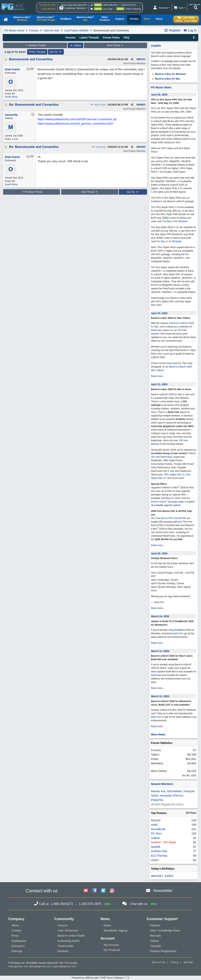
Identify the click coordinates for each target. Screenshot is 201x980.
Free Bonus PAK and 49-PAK (171, 518)
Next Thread (115, 45)
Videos (154, 941)
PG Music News (161, 87)
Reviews (63, 951)
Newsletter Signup (116, 930)
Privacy (174, 962)
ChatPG (156, 46)
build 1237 (156, 717)
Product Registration (163, 951)
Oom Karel (98, 105)
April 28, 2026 (159, 95)
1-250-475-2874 (128, 5)
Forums (34, 30)
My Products (112, 950)
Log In (190, 30)
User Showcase (68, 930)
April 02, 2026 (159, 553)
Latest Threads (89, 38)
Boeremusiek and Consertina (31, 59)
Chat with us (139, 904)
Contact (16, 930)
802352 (142, 147)
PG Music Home (14, 30)
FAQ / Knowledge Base (165, 930)
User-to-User (51, 30)
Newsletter (163, 891)
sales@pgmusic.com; (41, 966)
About (15, 925)
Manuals (155, 936)
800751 (142, 59)
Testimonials (66, 946)
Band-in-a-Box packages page (167, 502)
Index (75, 45)
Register (172, 30)
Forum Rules (111, 38)
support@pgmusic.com (64, 966)
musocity (99, 147)
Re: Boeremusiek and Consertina (34, 105)
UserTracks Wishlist (76, 30)
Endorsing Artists (69, 941)
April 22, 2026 (159, 313)
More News (158, 734)
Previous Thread (35, 45)
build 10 (177, 633)
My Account (111, 945)
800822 (142, 105)
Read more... (158, 376)
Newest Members (162, 784)
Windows (183, 221)
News (107, 925)
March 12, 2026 (160, 651)
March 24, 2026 (160, 616)
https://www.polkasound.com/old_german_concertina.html (75, 123)
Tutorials (155, 946)
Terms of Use (159, 962)
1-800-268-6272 (110, 5)
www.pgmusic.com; (18, 966)
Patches (155, 925)
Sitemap (17, 951)
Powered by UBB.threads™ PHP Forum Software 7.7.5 (100, 978)
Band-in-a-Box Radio (71, 936)
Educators (18, 946)
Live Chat (108, 9)
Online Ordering (133, 9)
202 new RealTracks (162, 457)
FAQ (127, 38)
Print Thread (37, 52)
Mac (169, 221)
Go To (56, 52)
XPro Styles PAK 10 (174, 475)
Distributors (19, 941)
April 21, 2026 (159, 384)
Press (15, 936)
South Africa (11, 97)
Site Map (188, 962)
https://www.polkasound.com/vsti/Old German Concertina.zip (77, 119)
